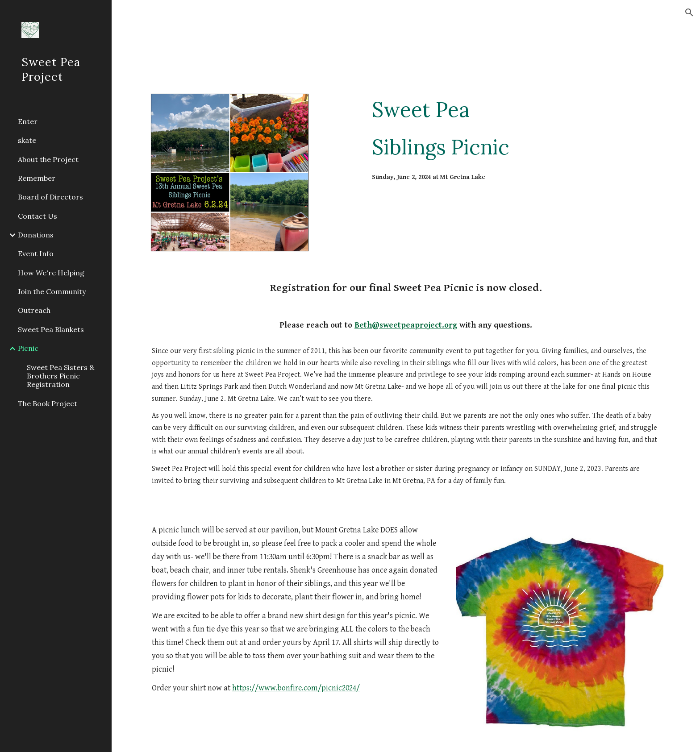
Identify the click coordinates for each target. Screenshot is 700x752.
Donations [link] (36, 235)
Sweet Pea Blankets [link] (51, 329)
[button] (689, 12)
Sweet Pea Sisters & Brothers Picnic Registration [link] (60, 376)
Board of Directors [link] (50, 197)
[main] (516, 128)
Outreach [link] (34, 310)
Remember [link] (37, 178)
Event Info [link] (36, 253)
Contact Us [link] (37, 216)
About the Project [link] (48, 159)
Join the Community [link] (52, 291)
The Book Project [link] (48, 403)
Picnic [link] (28, 348)
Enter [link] (28, 121)
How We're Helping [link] (51, 273)
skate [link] (27, 140)
